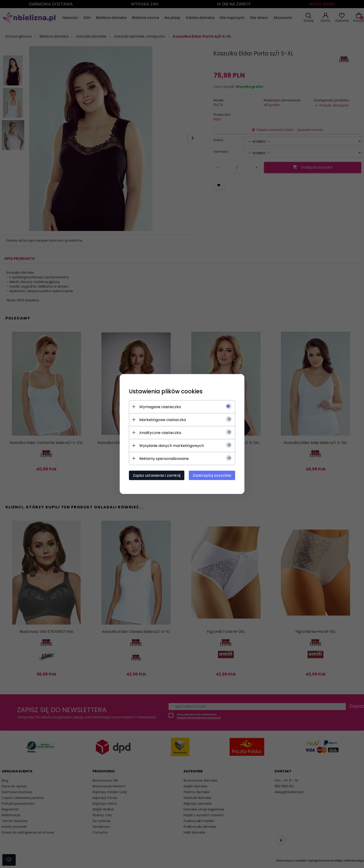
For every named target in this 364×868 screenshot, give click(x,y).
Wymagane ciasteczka (160, 407)
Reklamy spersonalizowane (164, 459)
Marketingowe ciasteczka (163, 420)
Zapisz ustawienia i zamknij (157, 475)
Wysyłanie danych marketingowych (172, 446)
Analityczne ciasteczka (160, 433)
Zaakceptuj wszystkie (212, 475)
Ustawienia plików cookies (166, 391)
